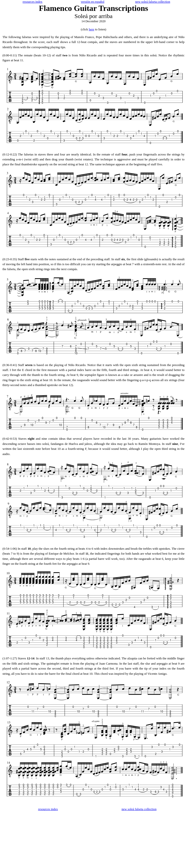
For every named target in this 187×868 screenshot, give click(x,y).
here (91, 29)
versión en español (93, 2)
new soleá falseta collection (153, 2)
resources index (32, 2)
